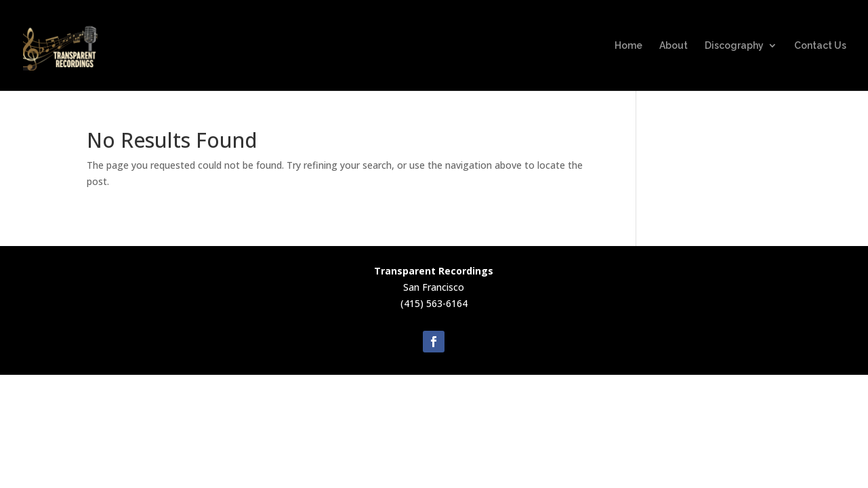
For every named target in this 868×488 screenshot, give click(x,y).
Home (628, 46)
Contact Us (820, 46)
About (674, 46)
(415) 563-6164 (434, 303)
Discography (734, 46)
